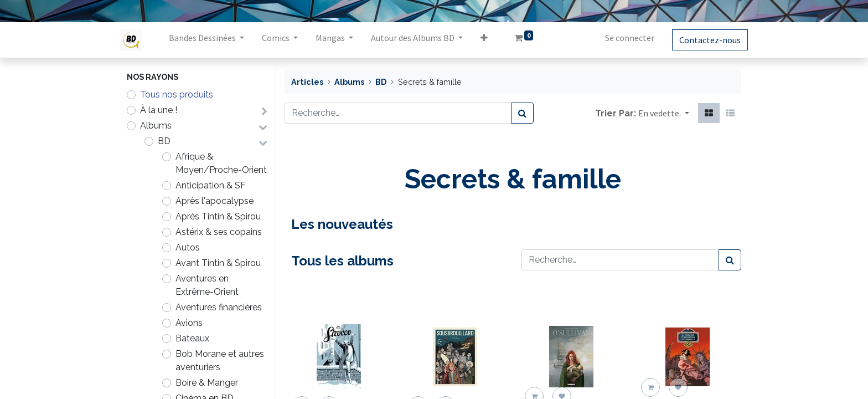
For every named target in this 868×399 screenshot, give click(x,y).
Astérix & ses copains (219, 232)
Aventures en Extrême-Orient (207, 285)
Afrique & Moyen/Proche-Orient (221, 163)
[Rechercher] (522, 113)
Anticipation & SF (211, 185)
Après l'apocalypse (215, 201)
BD (164, 141)
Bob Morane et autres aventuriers (220, 360)
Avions (189, 323)
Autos (188, 247)
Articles (307, 82)
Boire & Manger (207, 383)
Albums (156, 126)
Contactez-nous (703, 40)
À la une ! (159, 110)
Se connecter (623, 38)
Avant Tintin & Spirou (218, 263)
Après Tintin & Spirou (218, 216)
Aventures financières (219, 307)
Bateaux (192, 338)
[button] (491, 40)
